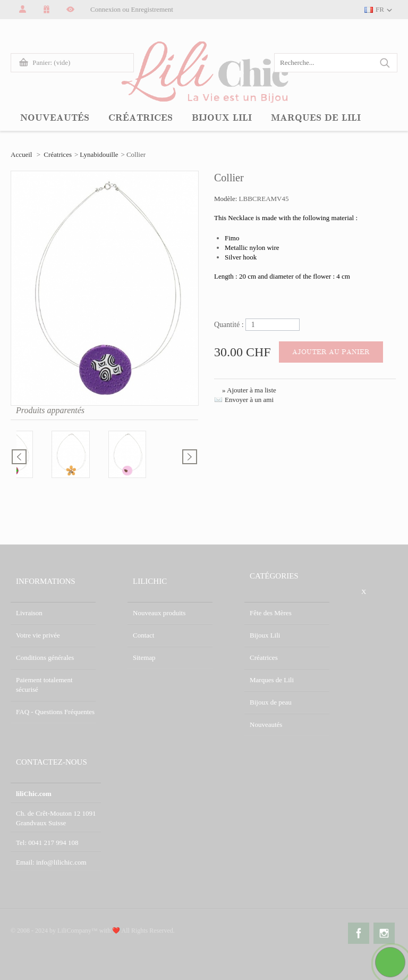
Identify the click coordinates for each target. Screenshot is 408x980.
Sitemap (144, 657)
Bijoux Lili (265, 635)
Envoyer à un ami (249, 400)
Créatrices (58, 154)
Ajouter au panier (331, 352)
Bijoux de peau (271, 702)
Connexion (105, 9)
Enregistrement (152, 9)
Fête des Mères (271, 613)
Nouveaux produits (159, 613)
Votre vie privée (38, 635)
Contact (143, 635)
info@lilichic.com (61, 862)
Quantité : (229, 325)
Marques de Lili (272, 680)
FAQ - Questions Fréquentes (55, 712)
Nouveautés (266, 724)
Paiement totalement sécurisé (44, 685)
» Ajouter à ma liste (249, 390)
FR (380, 9)
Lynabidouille (99, 154)
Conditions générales (45, 657)
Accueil (21, 154)
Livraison (29, 613)
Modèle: (227, 199)
